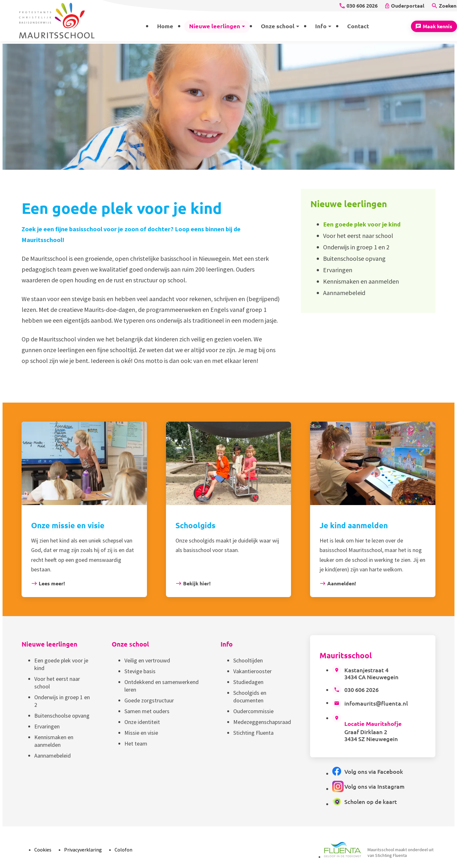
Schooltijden (248, 660)
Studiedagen (248, 682)
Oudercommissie (253, 711)
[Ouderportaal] (405, 6)
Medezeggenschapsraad (262, 722)
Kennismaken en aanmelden (54, 741)
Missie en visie (141, 733)
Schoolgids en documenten (250, 697)
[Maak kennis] (434, 26)
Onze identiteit (142, 722)
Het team (136, 743)
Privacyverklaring (83, 850)
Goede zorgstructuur (149, 700)
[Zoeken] (444, 6)
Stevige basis (140, 671)
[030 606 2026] (359, 6)
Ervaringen (47, 726)
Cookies (43, 850)
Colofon (123, 850)
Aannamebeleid (53, 756)
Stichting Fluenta (253, 733)
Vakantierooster (252, 671)
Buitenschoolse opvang (62, 716)
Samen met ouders (147, 711)
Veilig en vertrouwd (147, 660)
